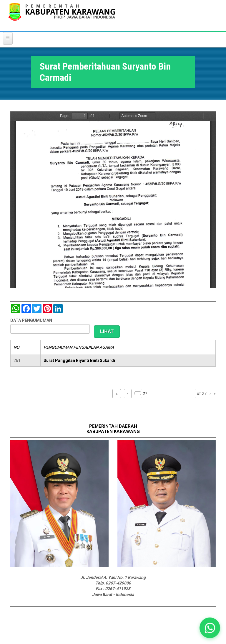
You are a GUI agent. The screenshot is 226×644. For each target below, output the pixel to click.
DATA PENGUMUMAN (31, 320)
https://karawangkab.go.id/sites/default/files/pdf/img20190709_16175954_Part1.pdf (113, 200)
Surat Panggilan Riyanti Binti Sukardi (79, 360)
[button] (210, 628)
